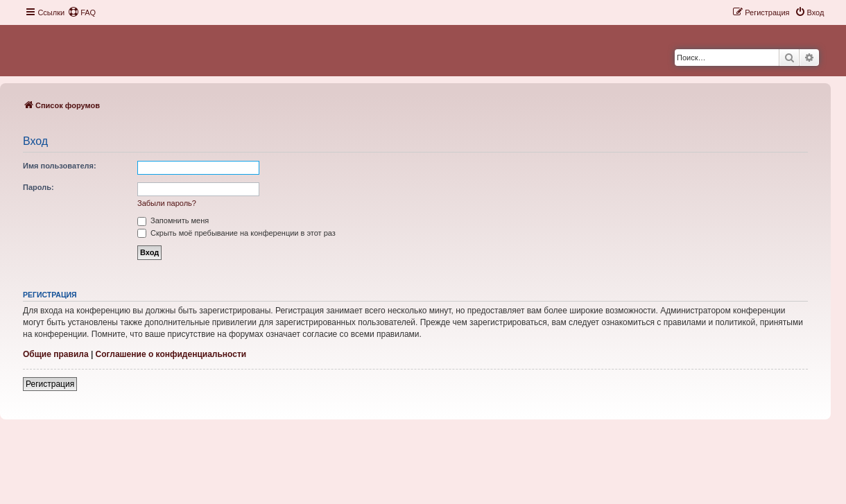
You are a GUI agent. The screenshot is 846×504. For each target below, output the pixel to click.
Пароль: (38, 187)
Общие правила (56, 354)
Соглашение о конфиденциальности (171, 354)
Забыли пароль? (167, 203)
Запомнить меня (173, 220)
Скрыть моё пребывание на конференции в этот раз (236, 233)
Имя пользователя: (60, 166)
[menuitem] (82, 12)
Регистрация (50, 384)
